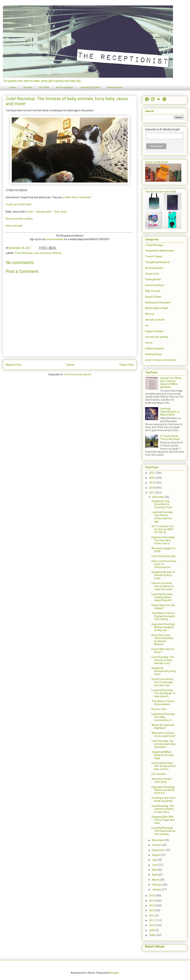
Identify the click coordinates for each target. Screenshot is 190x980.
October (157, 845)
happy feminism (154, 331)
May (155, 870)
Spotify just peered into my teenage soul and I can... (162, 682)
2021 (152, 473)
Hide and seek (14, 226)
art (147, 325)
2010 (152, 925)
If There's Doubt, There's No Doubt (170, 438)
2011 (152, 920)
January (157, 889)
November (158, 840)
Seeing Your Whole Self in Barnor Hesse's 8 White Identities (171, 383)
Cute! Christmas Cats (163, 556)
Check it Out (152, 274)
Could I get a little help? (19, 204)
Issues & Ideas (114, 87)
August (156, 855)
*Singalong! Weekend (157, 262)
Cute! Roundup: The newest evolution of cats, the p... (163, 809)
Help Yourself (153, 291)
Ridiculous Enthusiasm (158, 303)
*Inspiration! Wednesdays (160, 251)
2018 (152, 488)
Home (13, 87)
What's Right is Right (157, 308)
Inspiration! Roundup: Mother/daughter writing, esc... (163, 627)
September (159, 850)
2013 (152, 910)
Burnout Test (159, 709)
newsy (149, 343)
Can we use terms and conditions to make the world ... (163, 586)
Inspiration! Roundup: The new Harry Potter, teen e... (163, 540)
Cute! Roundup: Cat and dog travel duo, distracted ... (164, 744)
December (158, 497)
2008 (152, 935)
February (157, 885)
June (155, 865)
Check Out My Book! (156, 162)
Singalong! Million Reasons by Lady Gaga (162, 755)
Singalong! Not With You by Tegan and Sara (163, 820)
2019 (152, 483)
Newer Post (14, 365)
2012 (152, 915)
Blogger (115, 973)
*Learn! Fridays (154, 256)
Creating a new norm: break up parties (164, 799)
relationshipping (154, 348)
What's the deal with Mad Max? (163, 727)
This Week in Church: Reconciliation (163, 703)
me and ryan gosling (157, 337)
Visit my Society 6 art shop (160, 192)
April (155, 875)
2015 (152, 901)
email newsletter (55, 239)
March (156, 880)
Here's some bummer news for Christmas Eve (164, 564)
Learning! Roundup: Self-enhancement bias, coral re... (164, 766)
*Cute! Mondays (23, 253)
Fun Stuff (44, 87)
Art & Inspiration (65, 87)
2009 (152, 930)
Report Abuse (155, 946)
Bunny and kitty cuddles (19, 219)
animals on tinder (155, 320)
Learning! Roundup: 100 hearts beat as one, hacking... (163, 831)
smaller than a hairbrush (76, 197)
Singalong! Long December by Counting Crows (162, 504)
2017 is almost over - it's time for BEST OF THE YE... (163, 529)
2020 (152, 478)
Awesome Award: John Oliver (162, 780)
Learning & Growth (90, 87)
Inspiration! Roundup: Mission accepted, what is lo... (163, 790)
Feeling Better (153, 279)
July (155, 860)
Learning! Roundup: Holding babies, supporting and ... (162, 597)
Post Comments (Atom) (77, 374)
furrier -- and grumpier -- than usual (46, 212)
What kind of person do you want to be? (164, 735)
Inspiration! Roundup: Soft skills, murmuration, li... (163, 717)
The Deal (28, 87)
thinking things (153, 354)
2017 (152, 493)
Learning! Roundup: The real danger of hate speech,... (163, 693)
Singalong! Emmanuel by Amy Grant (164, 671)
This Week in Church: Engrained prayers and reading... (163, 616)
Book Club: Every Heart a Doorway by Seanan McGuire (162, 640)
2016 (152, 896)
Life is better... (159, 774)
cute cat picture (43, 253)
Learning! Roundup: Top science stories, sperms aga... (162, 517)
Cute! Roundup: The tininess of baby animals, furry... (163, 660)
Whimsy (57, 253)
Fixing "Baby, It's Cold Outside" (163, 607)
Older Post (126, 365)
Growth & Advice (155, 285)
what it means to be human (161, 360)
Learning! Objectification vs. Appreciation (170, 412)
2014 (152, 906)
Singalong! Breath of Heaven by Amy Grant (163, 575)
